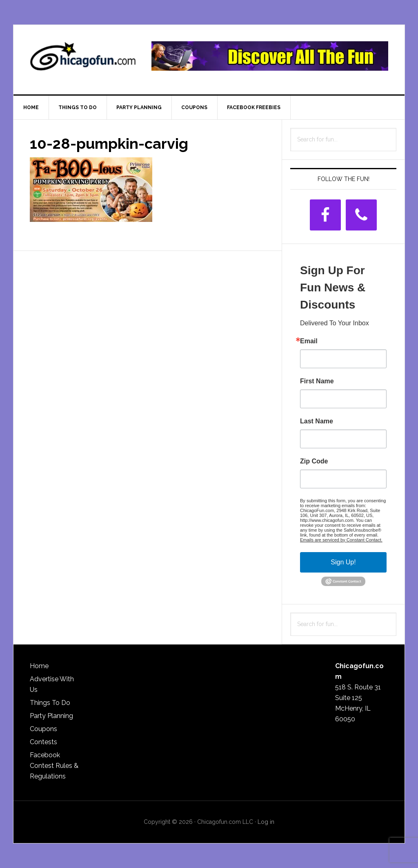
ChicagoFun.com (83, 60)
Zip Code (314, 461)
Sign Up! (343, 562)
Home (39, 666)
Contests (43, 742)
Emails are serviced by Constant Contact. (341, 540)
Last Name (317, 421)
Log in (266, 822)
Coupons (43, 729)
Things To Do (50, 703)
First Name (317, 381)
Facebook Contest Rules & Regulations (54, 766)
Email (309, 341)
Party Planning (51, 716)
